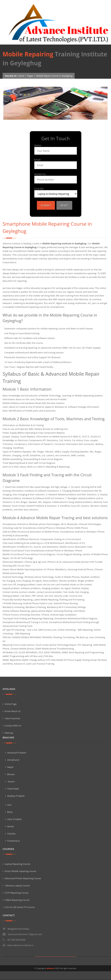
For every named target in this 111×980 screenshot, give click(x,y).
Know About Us (13, 711)
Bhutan (11, 774)
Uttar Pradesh (14, 819)
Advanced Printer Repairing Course (23, 878)
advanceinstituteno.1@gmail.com (25, 934)
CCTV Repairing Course (16, 893)
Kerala (10, 826)
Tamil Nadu (13, 789)
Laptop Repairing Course (17, 864)
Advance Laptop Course (17, 886)
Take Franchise (12, 718)
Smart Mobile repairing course (20, 871)
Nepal (10, 767)
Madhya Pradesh (16, 796)
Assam (11, 781)
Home (21, 76)
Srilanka (11, 834)
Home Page (11, 704)
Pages (30, 76)
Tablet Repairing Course (17, 900)
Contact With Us (13, 726)
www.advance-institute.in (20, 945)
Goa (9, 805)
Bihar (10, 812)
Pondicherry (14, 841)
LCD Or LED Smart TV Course (20, 907)
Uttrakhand (13, 760)
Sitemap (9, 733)
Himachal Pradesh (17, 753)
